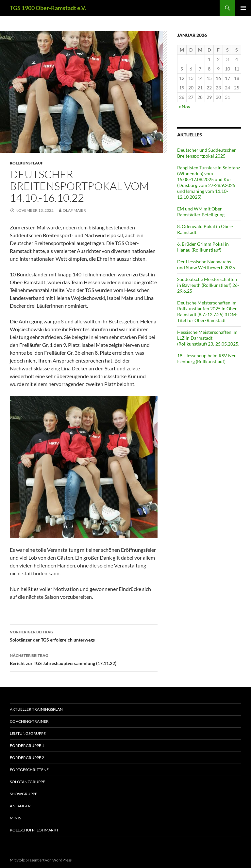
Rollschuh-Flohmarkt (34, 830)
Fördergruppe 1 (27, 745)
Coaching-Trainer (29, 721)
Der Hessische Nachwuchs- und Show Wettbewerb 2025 (206, 264)
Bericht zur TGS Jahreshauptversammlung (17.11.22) (84, 659)
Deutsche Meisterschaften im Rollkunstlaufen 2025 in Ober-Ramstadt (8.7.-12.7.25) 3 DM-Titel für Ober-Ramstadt (208, 311)
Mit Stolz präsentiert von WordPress (41, 860)
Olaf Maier (74, 210)
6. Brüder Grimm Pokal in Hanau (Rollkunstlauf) (203, 247)
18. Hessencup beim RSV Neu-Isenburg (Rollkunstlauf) (208, 358)
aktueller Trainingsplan (36, 709)
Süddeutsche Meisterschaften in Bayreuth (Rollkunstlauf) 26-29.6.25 (208, 285)
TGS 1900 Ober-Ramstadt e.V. (48, 8)
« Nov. (185, 107)
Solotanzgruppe (27, 782)
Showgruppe (24, 794)
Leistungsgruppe (28, 733)
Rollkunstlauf (26, 163)
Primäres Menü (243, 8)
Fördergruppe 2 (27, 758)
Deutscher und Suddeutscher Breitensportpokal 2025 (207, 153)
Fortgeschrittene (29, 770)
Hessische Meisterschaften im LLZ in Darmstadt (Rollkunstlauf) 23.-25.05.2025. (208, 338)
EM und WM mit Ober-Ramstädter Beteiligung (201, 212)
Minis (15, 818)
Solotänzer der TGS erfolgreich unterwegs (84, 635)
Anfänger (20, 806)
